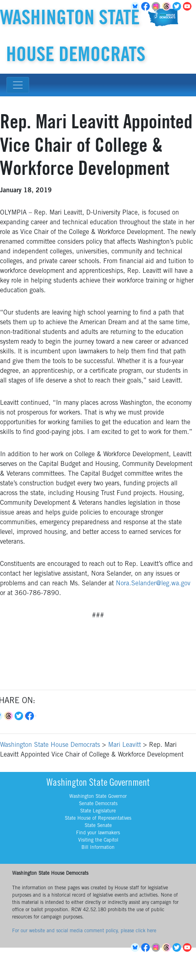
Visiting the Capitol (98, 840)
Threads (168, 6)
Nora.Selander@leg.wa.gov (153, 584)
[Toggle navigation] (18, 85)
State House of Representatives (98, 818)
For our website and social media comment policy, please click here (84, 931)
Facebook (147, 6)
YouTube (189, 6)
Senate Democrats (98, 804)
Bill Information (98, 848)
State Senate (98, 826)
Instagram (157, 6)
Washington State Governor (98, 797)
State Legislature (98, 811)
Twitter (178, 6)
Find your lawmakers (98, 833)
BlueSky (136, 948)
